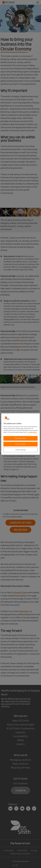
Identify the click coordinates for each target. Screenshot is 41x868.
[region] (20, 434)
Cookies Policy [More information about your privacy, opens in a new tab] (32, 432)
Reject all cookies (20, 438)
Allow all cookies (20, 444)
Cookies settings (20, 450)
